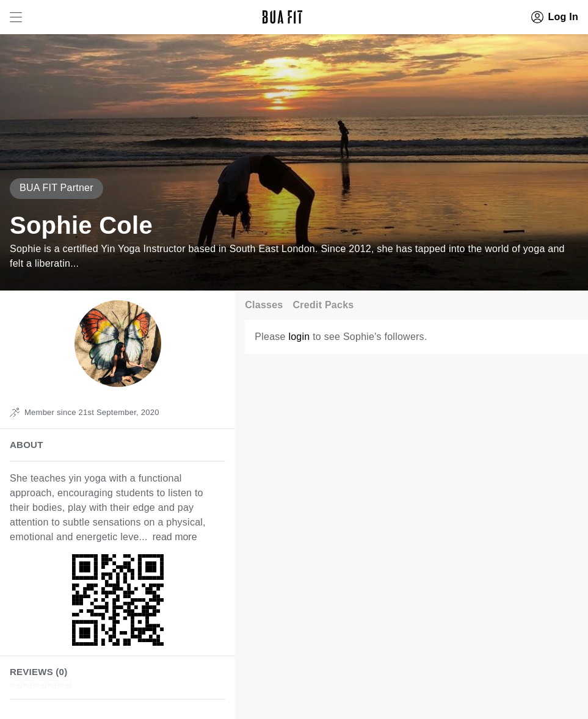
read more (175, 537)
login (299, 337)
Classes (264, 305)
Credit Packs (324, 305)
